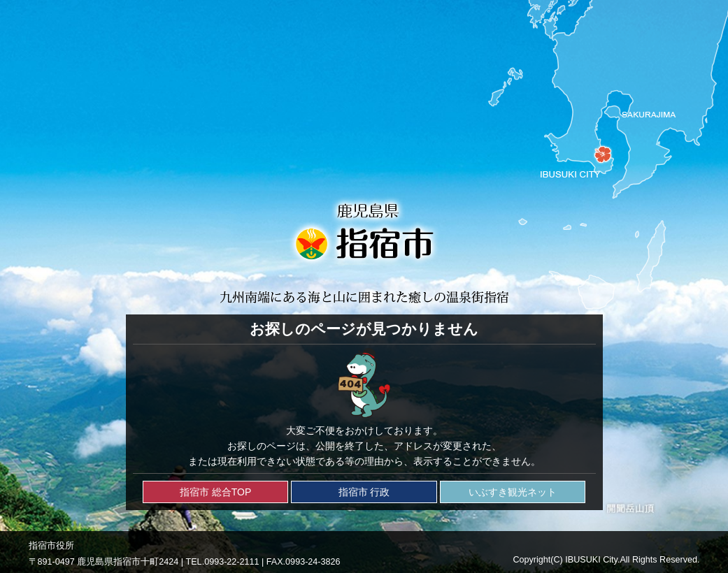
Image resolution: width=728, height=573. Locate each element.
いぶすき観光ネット (513, 492)
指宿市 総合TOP (215, 492)
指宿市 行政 (364, 492)
